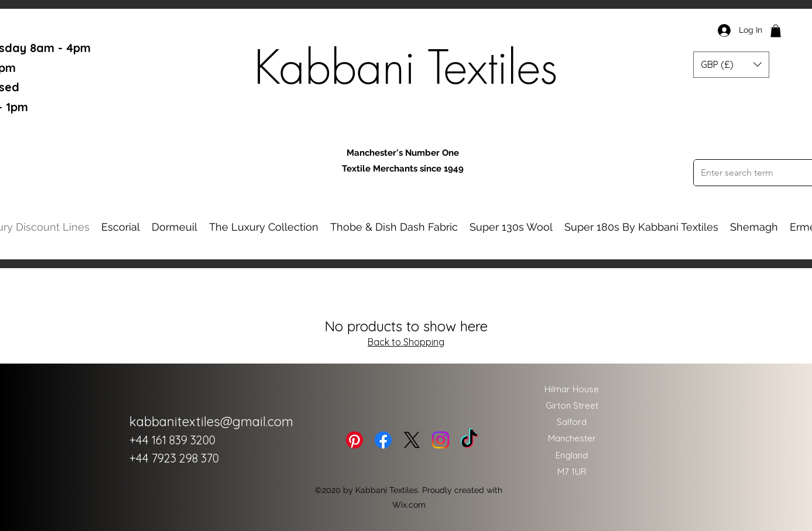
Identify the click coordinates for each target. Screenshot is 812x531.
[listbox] (731, 65)
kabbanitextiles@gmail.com (211, 422)
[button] (776, 31)
